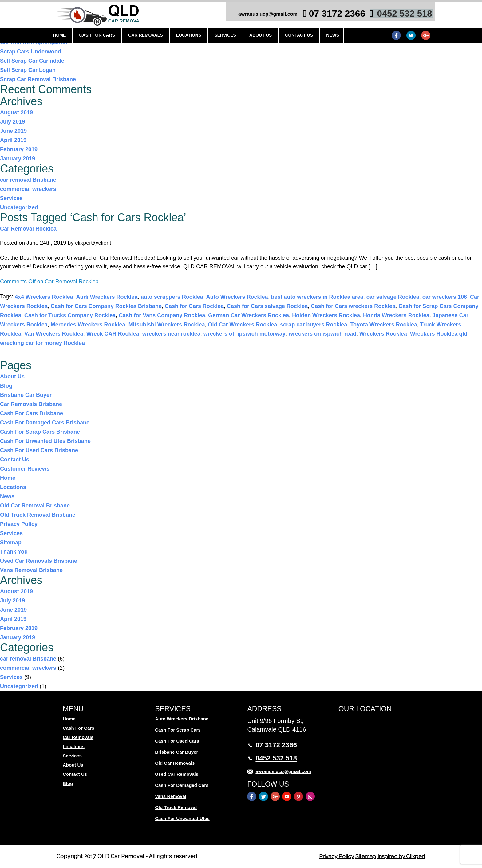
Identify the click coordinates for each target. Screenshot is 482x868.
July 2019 (12, 122)
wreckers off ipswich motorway (245, 334)
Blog (6, 386)
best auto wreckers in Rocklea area (317, 297)
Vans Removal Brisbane (31, 570)
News (335, 36)
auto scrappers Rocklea (172, 297)
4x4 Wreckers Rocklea (44, 297)
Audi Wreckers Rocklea (107, 297)
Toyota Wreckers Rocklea (383, 325)
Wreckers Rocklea (383, 334)
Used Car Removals (177, 774)
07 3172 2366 (326, 15)
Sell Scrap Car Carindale (32, 61)
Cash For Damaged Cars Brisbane (45, 423)
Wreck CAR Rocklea (113, 334)
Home (69, 36)
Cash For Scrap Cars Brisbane (40, 432)
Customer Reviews (25, 469)
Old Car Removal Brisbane (35, 506)
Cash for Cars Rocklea (194, 306)
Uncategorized (19, 207)
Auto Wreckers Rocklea (237, 297)
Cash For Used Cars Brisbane (39, 450)
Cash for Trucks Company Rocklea (70, 315)
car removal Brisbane (28, 180)
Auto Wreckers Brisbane (182, 719)
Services (231, 36)
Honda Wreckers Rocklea (396, 315)
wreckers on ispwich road (322, 334)
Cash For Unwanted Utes (182, 818)
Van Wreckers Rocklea (54, 334)
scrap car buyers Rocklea (314, 325)
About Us (265, 36)
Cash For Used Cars (177, 741)
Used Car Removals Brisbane (39, 561)
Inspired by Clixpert (399, 856)
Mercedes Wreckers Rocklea (88, 325)
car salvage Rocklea (393, 297)
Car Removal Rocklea (28, 229)
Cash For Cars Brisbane (32, 413)
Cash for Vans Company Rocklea (162, 315)
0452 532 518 (394, 15)
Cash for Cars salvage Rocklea (267, 306)
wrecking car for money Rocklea (42, 343)
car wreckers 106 (445, 297)
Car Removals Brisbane (31, 404)
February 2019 (19, 149)
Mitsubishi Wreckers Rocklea (167, 325)
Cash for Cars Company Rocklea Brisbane (106, 306)
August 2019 (16, 112)
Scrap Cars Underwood (31, 52)
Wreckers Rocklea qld (439, 334)
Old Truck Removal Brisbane (38, 515)
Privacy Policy (19, 524)
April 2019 (13, 140)
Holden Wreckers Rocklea (326, 315)
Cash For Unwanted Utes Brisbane (45, 441)
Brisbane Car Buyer (26, 395)
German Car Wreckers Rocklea (249, 315)
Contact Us (303, 36)
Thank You (14, 552)
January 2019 (18, 159)
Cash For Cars (106, 36)
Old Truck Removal (176, 807)
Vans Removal (171, 796)
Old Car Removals (175, 763)
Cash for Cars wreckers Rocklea (353, 306)
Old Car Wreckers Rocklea (242, 325)
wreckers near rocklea (171, 334)
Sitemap (11, 542)
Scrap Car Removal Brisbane (38, 79)
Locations (195, 36)
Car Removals (153, 36)
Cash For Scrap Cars (178, 730)
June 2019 (13, 131)
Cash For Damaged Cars (182, 785)
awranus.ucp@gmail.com (257, 15)
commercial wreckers (28, 189)
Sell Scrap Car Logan (28, 70)
